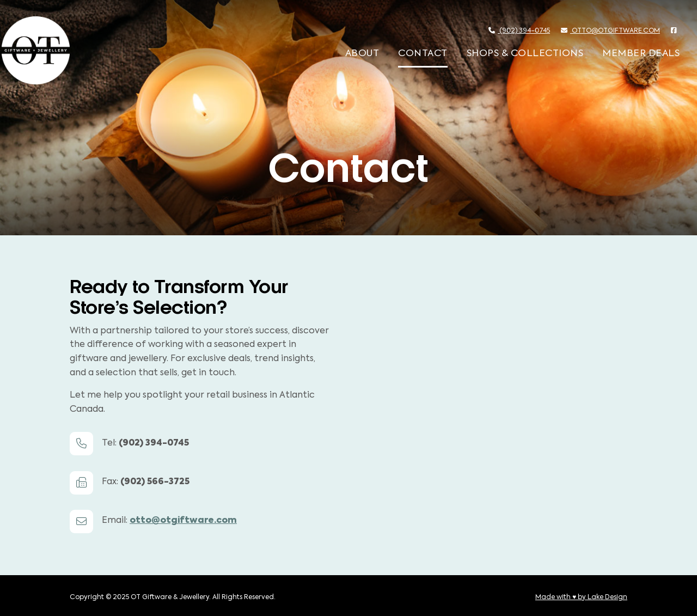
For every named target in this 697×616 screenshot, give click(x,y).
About (362, 54)
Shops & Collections (525, 54)
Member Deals (641, 54)
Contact (423, 54)
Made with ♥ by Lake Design (581, 597)
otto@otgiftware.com (610, 31)
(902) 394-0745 (519, 31)
